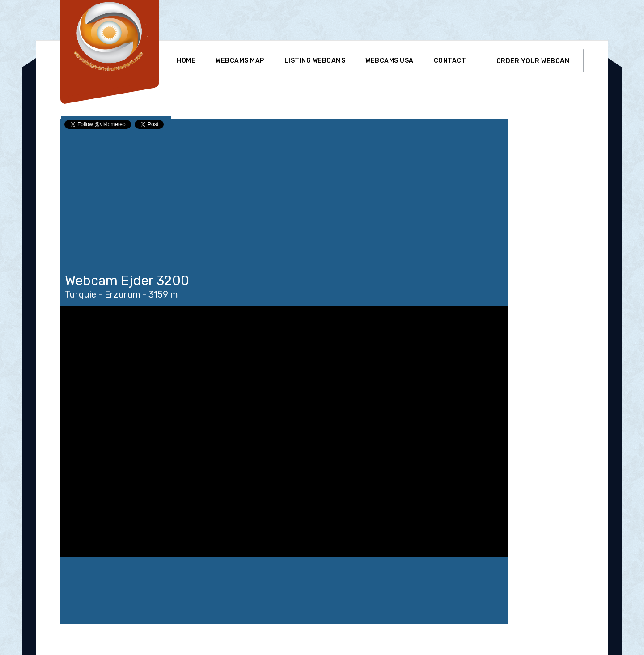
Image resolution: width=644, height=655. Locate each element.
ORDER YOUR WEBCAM (533, 61)
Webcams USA (390, 61)
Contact (450, 61)
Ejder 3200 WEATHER (284, 591)
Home (186, 61)
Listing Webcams (315, 61)
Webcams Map (240, 61)
